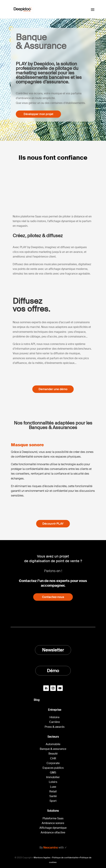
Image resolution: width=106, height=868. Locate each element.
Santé (53, 796)
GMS (53, 773)
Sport (53, 801)
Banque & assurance (53, 749)
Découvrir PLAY (53, 524)
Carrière (54, 722)
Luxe (53, 787)
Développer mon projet (38, 114)
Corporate (53, 763)
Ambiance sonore (53, 823)
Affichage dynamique (53, 828)
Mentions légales (42, 858)
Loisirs (53, 782)
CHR (53, 758)
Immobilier (53, 777)
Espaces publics (53, 768)
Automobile (53, 744)
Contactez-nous (53, 597)
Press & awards (55, 727)
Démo (53, 671)
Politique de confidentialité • (66, 858)
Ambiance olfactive (53, 832)
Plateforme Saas (53, 818)
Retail (53, 791)
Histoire (54, 717)
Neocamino (51, 848)
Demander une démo (53, 389)
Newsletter (53, 650)
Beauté (53, 754)
